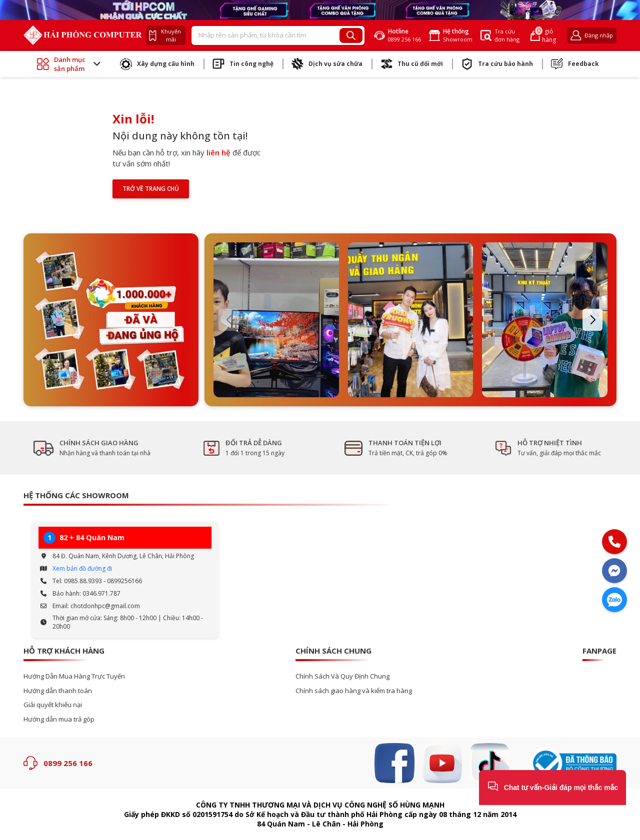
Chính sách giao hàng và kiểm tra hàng (354, 691)
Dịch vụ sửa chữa (327, 64)
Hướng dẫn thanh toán (58, 691)
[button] (228, 320)
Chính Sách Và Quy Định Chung (342, 676)
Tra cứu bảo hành (497, 64)
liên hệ (218, 152)
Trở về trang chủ (151, 189)
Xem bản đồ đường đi (82, 568)
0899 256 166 (68, 763)
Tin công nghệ (243, 64)
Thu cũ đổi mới (412, 64)
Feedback (575, 64)
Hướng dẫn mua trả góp (59, 719)
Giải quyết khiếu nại (53, 705)
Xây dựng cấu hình (157, 64)
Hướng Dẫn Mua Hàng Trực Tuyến (74, 676)
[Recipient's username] (266, 35)
